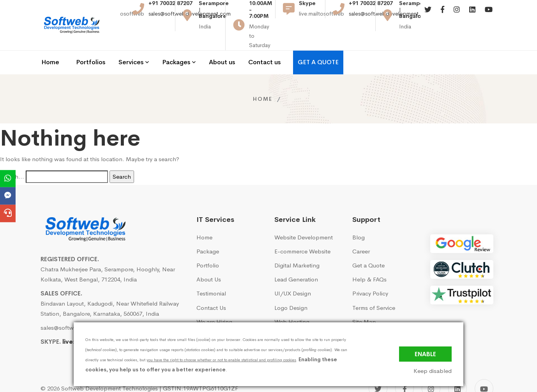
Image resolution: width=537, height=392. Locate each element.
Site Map (364, 301)
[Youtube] (489, 15)
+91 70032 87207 (170, 9)
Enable (425, 354)
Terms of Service (374, 287)
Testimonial (211, 273)
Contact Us (211, 287)
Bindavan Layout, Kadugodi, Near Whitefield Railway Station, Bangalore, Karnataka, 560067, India (110, 287)
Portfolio (208, 245)
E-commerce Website (302, 231)
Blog (359, 216)
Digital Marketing (297, 245)
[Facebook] (442, 15)
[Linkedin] (472, 15)
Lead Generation (296, 259)
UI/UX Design (293, 273)
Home (263, 78)
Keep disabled (433, 371)
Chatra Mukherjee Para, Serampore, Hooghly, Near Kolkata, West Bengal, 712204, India (108, 253)
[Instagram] (457, 15)
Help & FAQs (369, 259)
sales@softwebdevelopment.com (190, 19)
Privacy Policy (370, 273)
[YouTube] (484, 368)
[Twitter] (428, 15)
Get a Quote (368, 245)
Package (208, 231)
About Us (209, 259)
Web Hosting (292, 301)
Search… (12, 156)
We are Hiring (214, 301)
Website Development (304, 216)
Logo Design (291, 287)
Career (361, 231)
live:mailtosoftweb (90, 321)
